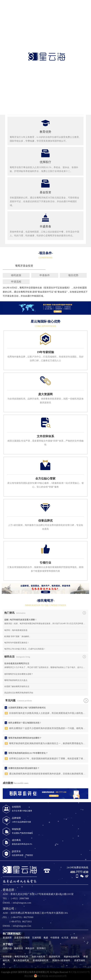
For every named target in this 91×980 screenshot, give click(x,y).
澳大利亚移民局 (21, 960)
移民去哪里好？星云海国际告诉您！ (25, 723)
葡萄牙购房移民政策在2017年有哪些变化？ (28, 753)
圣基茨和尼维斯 (22, 938)
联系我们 (41, 948)
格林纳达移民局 (72, 957)
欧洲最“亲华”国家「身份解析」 (18, 636)
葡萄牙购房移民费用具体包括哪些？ (25, 738)
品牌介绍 (7, 948)
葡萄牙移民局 (21, 957)
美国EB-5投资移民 (61, 960)
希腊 (46, 938)
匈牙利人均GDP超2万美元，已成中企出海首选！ (25, 649)
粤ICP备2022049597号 (79, 972)
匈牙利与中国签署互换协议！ (17, 643)
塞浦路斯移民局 (40, 960)
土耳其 (65, 938)
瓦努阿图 (37, 938)
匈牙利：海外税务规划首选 (16, 630)
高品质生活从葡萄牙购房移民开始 (19, 693)
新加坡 (74, 938)
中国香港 (55, 938)
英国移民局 (55, 957)
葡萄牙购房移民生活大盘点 (16, 680)
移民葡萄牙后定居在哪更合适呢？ (19, 674)
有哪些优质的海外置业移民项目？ (24, 768)
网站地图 (29, 976)
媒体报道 (19, 948)
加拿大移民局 (38, 957)
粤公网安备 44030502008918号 (50, 976)
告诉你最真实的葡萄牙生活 (17, 663)
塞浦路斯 (7, 938)
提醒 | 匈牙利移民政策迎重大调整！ (21, 620)
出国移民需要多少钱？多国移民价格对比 (27, 708)
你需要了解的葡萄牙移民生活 (17, 686)
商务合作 (30, 948)
